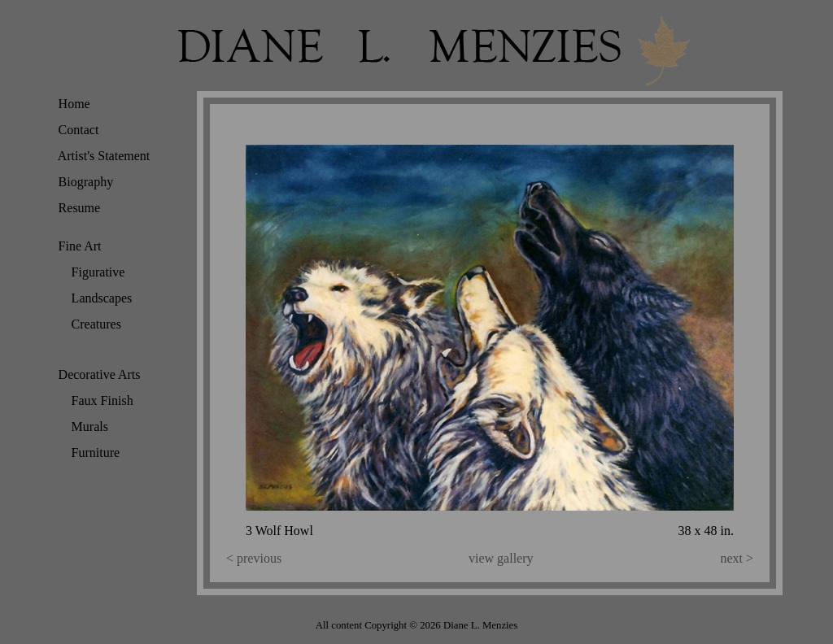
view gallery (501, 558)
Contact (74, 130)
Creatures (92, 324)
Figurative (94, 272)
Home (70, 104)
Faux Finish (98, 400)
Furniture (92, 453)
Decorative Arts (95, 374)
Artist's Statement (100, 156)
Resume (75, 208)
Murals (86, 426)
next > (737, 558)
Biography (82, 182)
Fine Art (76, 246)
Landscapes (98, 298)
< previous (254, 558)
